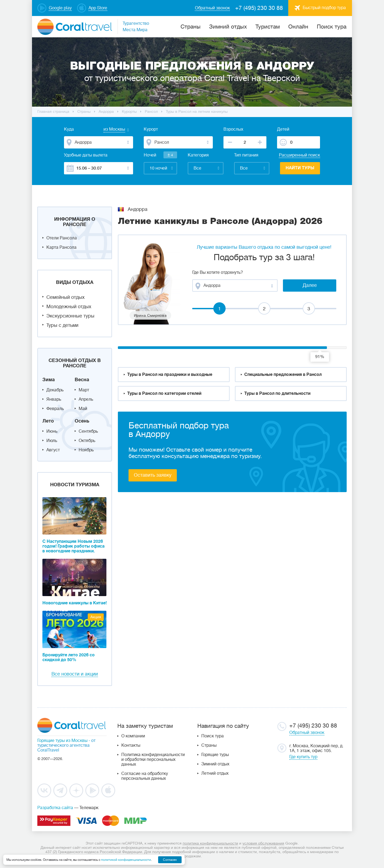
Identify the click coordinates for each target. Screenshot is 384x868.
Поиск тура (332, 27)
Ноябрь (86, 450)
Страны (209, 745)
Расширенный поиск (299, 155)
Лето (48, 421)
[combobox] (109, 130)
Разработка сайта (55, 808)
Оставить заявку (153, 475)
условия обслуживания (263, 843)
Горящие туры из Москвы (62, 741)
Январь (54, 399)
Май (83, 409)
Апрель (86, 399)
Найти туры (300, 168)
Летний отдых (215, 773)
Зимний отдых (228, 27)
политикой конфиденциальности (126, 860)
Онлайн (298, 27)
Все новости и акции (75, 674)
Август (53, 450)
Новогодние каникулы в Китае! (75, 603)
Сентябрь (88, 431)
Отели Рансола (62, 238)
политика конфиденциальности (210, 843)
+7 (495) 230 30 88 (259, 8)
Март (84, 390)
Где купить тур (303, 757)
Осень (82, 421)
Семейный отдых (65, 297)
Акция (96, 617)
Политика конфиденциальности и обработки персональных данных (153, 759)
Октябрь (87, 441)
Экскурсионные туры (70, 316)
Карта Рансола (61, 247)
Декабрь (55, 390)
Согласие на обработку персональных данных (145, 776)
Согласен (170, 860)
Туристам (268, 27)
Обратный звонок (307, 733)
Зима (49, 380)
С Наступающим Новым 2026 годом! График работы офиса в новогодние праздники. (73, 546)
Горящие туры (215, 755)
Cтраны (191, 27)
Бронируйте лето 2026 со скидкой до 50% (69, 657)
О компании (133, 736)
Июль (52, 441)
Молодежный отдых (69, 307)
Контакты (131, 745)
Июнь (52, 431)
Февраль (55, 409)
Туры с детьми (62, 325)
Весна (82, 380)
